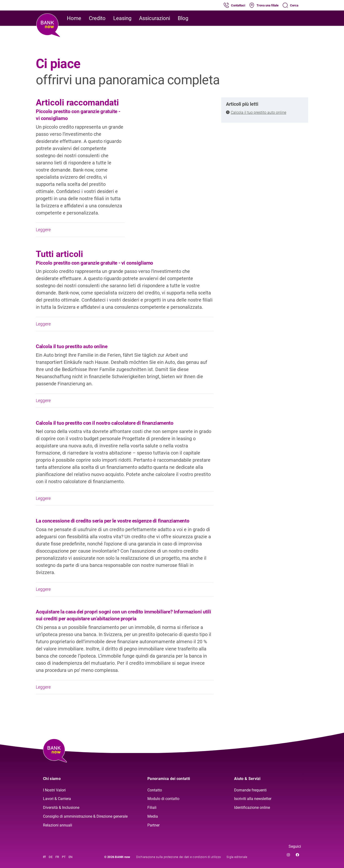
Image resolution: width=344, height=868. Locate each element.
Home (74, 18)
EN (70, 857)
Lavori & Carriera (57, 799)
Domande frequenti (250, 790)
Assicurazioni (155, 18)
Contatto (155, 790)
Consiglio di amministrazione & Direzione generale (85, 816)
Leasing (122, 18)
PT (64, 857)
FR (57, 857)
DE (51, 857)
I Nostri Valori (54, 790)
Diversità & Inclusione (61, 808)
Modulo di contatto (163, 799)
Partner (153, 825)
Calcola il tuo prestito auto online (258, 112)
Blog (183, 18)
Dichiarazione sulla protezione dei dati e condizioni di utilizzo (179, 857)
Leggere (80, 230)
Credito (97, 18)
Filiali (152, 808)
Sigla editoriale (237, 857)
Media (153, 816)
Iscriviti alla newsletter (253, 799)
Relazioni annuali (58, 825)
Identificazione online (252, 808)
